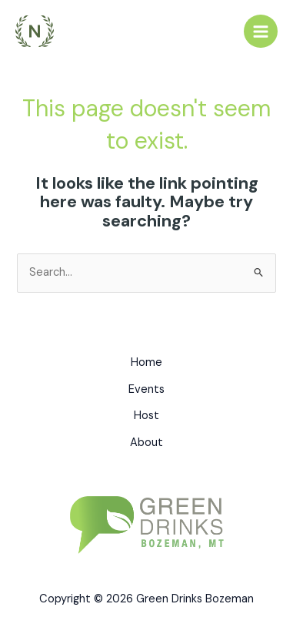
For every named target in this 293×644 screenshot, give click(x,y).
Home (146, 362)
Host (146, 416)
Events (146, 389)
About (146, 443)
